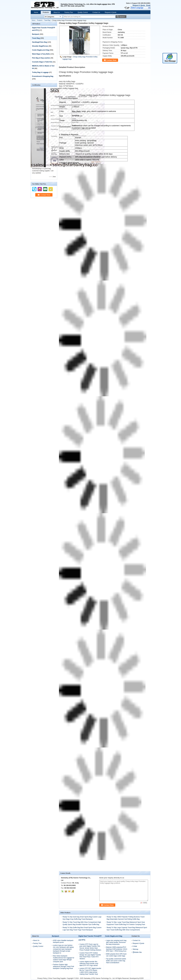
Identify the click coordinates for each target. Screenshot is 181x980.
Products (46, 12)
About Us (57, 12)
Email (148, 5)
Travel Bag (47, 20)
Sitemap (135, 949)
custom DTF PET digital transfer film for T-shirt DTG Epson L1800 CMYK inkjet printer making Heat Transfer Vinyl (90, 971)
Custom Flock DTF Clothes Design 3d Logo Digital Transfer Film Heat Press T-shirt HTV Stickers (90, 956)
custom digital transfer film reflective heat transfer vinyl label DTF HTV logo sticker (89, 964)
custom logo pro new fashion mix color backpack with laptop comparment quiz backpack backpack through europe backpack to (63, 949)
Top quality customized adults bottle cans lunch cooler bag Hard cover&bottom (116, 961)
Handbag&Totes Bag (40, 42)
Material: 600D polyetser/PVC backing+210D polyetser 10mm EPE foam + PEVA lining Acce (117, 949)
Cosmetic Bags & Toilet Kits (42, 62)
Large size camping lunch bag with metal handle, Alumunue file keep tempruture (116, 942)
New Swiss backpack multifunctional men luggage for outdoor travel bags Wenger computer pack (64, 959)
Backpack (36, 34)
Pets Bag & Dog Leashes (41, 58)
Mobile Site (137, 952)
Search (122, 17)
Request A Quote (139, 5)
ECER (141, 978)
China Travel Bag (54, 978)
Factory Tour (69, 12)
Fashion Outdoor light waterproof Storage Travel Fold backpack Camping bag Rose (63, 966)
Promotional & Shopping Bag (43, 76)
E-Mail (135, 946)
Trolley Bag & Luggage (40, 72)
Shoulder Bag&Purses (40, 46)
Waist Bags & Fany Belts (41, 54)
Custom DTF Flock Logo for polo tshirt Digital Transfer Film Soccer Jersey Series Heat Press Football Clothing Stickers (90, 947)
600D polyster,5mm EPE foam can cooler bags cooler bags (116, 955)
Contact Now (111, 60)
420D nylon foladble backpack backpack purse (63, 941)
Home (36, 12)
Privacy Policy (42, 978)
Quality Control (83, 12)
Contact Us (96, 12)
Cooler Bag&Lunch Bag (41, 50)
